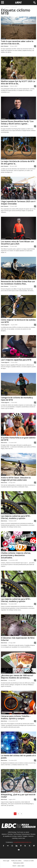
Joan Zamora (5, 46)
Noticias (3, 199)
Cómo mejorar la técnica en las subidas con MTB (18, 321)
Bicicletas (4, 159)
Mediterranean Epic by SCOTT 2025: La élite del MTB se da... (18, 82)
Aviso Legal (6, 861)
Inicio (2, 7)
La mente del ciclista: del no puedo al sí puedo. (18, 757)
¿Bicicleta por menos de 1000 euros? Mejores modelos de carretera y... (17, 677)
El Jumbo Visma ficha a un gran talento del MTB (18, 439)
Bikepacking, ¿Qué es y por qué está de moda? (18, 796)
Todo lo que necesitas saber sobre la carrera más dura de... (17, 42)
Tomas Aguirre (5, 325)
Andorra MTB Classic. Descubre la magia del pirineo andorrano (16, 479)
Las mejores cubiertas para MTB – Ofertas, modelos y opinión (16, 517)
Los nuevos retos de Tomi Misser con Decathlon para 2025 (17, 243)
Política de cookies (16, 861)
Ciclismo (3, 39)
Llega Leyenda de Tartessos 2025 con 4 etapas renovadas (18, 203)
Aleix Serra (4, 443)
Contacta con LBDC (29, 861)
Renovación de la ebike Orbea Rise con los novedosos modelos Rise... (18, 283)
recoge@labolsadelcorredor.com (22, 842)
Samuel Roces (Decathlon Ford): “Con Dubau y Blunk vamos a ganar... (17, 123)
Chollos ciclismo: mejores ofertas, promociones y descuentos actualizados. (16, 555)
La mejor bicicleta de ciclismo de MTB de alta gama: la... (18, 163)
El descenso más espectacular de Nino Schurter (18, 639)
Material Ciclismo (6, 513)
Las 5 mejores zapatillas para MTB (16, 360)
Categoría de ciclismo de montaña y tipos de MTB (17, 399)
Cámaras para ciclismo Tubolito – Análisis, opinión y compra (16, 717)
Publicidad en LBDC (18, 863)
